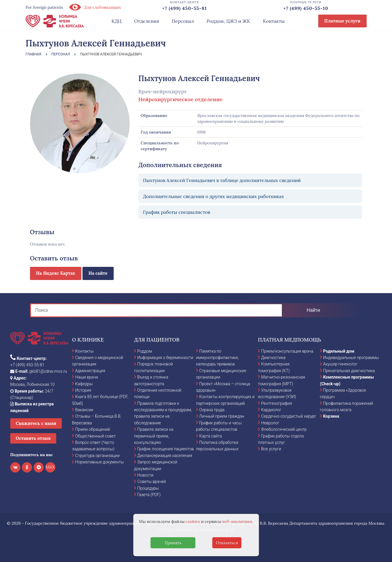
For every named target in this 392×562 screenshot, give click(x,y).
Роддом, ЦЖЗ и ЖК (228, 21)
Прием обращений (93, 429)
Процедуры (148, 488)
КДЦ (117, 21)
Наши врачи (87, 377)
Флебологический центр (284, 429)
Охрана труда (212, 410)
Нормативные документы (100, 462)
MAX (50, 467)
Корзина (331, 416)
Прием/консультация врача (287, 351)
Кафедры (84, 384)
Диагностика (273, 358)
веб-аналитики (237, 521)
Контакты (274, 21)
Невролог (270, 423)
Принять (173, 543)
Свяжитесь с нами (36, 423)
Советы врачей (152, 482)
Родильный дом (339, 351)
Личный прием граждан (222, 416)
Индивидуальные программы (351, 358)
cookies (193, 521)
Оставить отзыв (33, 438)
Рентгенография (277, 403)
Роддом (145, 351)
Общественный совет (95, 436)
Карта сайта (211, 436)
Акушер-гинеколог (340, 364)
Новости (145, 475)
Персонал (183, 21)
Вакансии (84, 410)
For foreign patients (44, 7)
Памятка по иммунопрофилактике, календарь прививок (217, 358)
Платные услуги (342, 21)
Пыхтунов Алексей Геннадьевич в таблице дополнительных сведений (222, 180)
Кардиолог (271, 410)
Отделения (147, 21)
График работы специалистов (177, 212)
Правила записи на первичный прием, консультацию (154, 436)
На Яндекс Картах (56, 273)
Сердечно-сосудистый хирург (289, 416)
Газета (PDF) (149, 495)
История (83, 390)
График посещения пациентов (166, 449)
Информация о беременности (165, 358)
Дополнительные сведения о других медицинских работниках (214, 196)
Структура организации (97, 456)
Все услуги (271, 449)
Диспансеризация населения (165, 456)
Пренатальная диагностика (349, 371)
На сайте (98, 273)
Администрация (90, 371)
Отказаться (227, 543)
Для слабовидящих (95, 7)
